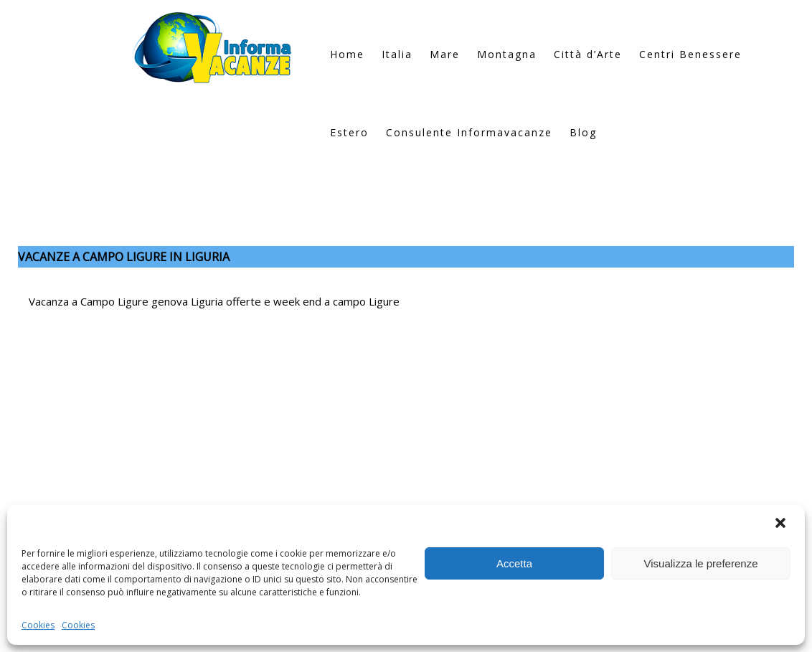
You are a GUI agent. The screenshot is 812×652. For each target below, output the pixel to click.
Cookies (38, 625)
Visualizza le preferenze (701, 563)
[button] (782, 524)
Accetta (514, 563)
